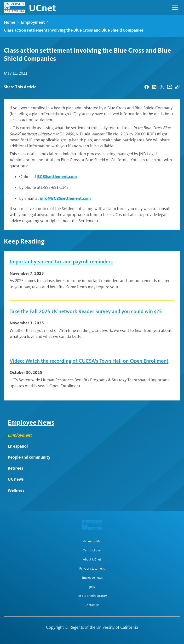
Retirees (15, 468)
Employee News (31, 422)
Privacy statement (92, 569)
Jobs (92, 587)
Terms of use (92, 550)
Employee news (92, 578)
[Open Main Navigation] (175, 8)
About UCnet (92, 560)
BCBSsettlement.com (57, 176)
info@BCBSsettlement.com (65, 198)
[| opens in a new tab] (147, 87)
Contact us (92, 605)
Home (9, 22)
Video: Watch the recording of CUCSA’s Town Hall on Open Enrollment (89, 361)
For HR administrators (92, 596)
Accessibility (92, 541)
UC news (16, 479)
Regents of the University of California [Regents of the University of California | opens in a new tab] (104, 627)
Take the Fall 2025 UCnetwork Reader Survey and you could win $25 (86, 311)
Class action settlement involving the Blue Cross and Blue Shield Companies (74, 30)
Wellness (16, 490)
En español (18, 446)
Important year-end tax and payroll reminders (61, 262)
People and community (29, 457)
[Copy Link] (177, 87)
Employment (33, 22)
